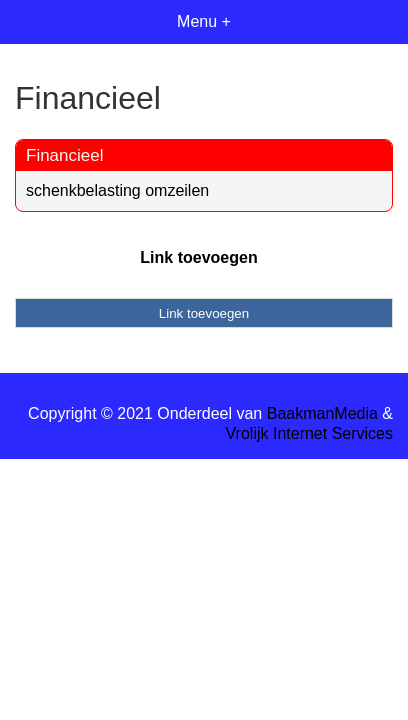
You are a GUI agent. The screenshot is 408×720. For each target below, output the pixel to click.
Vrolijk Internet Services (309, 433)
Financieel (65, 155)
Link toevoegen (198, 257)
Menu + (204, 21)
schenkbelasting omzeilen (117, 190)
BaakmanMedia (322, 413)
